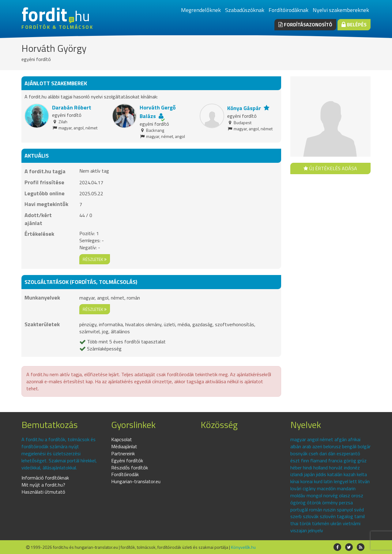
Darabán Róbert (72, 107)
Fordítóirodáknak (288, 10)
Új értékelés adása (330, 168)
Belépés (354, 25)
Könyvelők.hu (243, 547)
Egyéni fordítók (127, 460)
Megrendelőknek (201, 10)
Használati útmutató (43, 492)
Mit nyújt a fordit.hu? (43, 485)
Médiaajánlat (124, 446)
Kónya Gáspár (244, 108)
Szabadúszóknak (245, 10)
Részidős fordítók (130, 468)
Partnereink (123, 453)
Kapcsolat (122, 439)
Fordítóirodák (125, 474)
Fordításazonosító (305, 25)
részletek (95, 259)
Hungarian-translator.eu (136, 481)
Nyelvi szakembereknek (341, 10)
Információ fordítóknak (45, 478)
